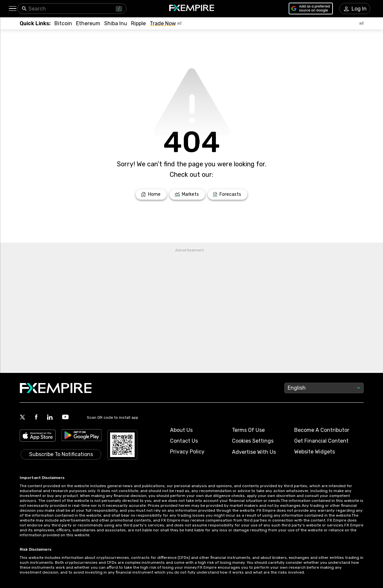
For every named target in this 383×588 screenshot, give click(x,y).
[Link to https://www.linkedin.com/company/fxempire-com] (50, 418)
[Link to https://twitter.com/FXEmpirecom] (23, 418)
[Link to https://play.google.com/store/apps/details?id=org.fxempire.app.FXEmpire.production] (82, 436)
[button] (12, 9)
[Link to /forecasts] (228, 194)
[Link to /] (151, 194)
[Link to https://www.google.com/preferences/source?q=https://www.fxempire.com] (311, 9)
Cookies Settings (253, 441)
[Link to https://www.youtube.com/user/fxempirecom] (65, 418)
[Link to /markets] (187, 194)
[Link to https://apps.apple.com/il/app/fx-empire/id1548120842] (38, 436)
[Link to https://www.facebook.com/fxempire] (36, 418)
